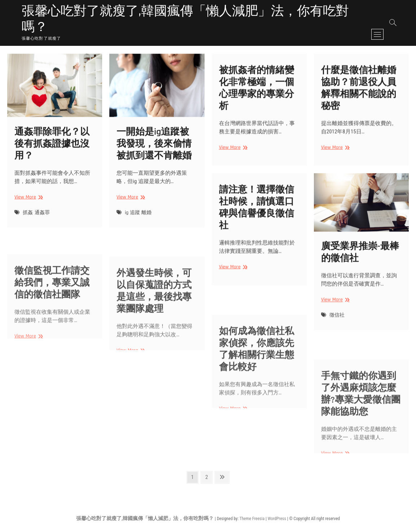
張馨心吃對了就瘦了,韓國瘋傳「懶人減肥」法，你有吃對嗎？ (185, 19)
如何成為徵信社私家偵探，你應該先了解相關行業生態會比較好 (257, 381)
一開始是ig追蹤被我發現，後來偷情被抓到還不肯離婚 (154, 152)
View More (28, 206)
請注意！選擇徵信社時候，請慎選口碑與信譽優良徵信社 (257, 213)
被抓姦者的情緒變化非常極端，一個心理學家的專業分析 (257, 93)
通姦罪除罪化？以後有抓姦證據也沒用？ (52, 152)
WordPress (277, 519)
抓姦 (28, 221)
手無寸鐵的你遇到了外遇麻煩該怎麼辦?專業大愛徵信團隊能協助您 (361, 427)
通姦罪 (42, 221)
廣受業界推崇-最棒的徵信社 (360, 260)
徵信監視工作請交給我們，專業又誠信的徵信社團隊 (52, 312)
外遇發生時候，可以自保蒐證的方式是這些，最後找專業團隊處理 (154, 324)
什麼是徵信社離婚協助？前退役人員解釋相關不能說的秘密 (359, 93)
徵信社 (337, 323)
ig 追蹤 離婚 (138, 221)
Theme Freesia (252, 519)
